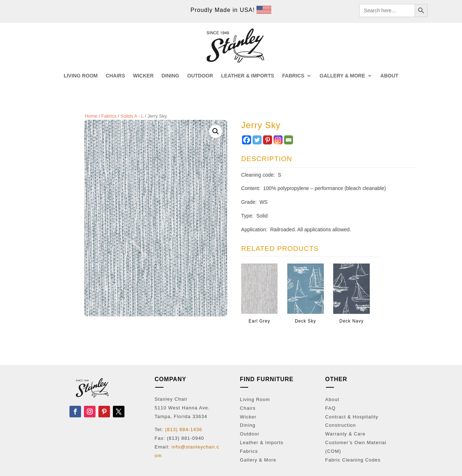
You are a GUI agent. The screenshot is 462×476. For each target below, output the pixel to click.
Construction (341, 425)
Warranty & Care (345, 434)
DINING (171, 76)
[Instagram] (278, 140)
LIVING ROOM (81, 76)
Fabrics (109, 116)
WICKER (143, 76)
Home (91, 116)
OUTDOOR (200, 76)
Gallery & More (258, 460)
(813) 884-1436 (184, 429)
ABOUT (389, 76)
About (332, 399)
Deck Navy (351, 321)
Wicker (248, 417)
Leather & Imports (262, 443)
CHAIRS (115, 76)
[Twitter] (257, 140)
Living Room (255, 399)
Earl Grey (259, 321)
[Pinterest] (268, 140)
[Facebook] (247, 140)
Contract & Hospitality (352, 417)
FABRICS (293, 76)
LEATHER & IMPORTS (248, 76)
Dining (248, 425)
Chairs (248, 408)
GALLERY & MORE (342, 76)
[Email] (289, 140)
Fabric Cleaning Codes (353, 460)
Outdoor (250, 434)
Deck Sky (306, 321)
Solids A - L (132, 116)
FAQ (330, 408)
